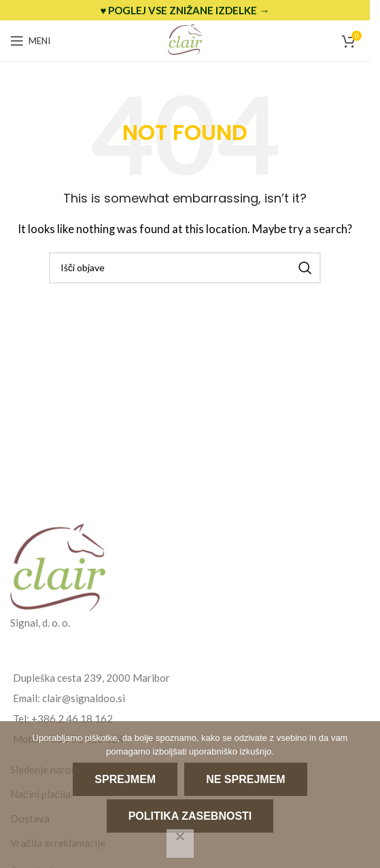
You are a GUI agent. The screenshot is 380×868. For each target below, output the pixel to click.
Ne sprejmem (245, 779)
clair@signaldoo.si (84, 698)
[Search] (185, 268)
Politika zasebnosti (190, 816)
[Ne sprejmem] (180, 844)
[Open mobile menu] (30, 41)
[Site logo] (185, 39)
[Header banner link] (185, 10)
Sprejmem (125, 779)
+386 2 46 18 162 (72, 718)
